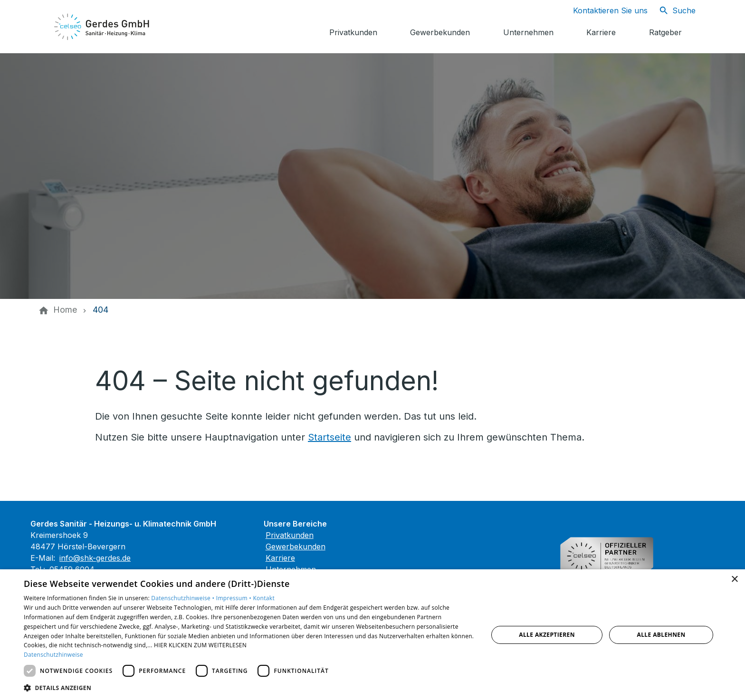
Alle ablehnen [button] (661, 635)
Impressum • (235, 598)
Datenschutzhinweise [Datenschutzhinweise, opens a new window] (53, 655)
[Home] (65, 310)
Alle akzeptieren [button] (547, 635)
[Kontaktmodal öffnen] (603, 10)
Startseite (330, 437)
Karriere (280, 558)
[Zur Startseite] (103, 27)
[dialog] (372, 635)
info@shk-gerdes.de (95, 558)
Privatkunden (290, 535)
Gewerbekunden (296, 547)
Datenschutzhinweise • (183, 598)
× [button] (734, 580)
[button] (249, 687)
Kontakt (264, 598)
